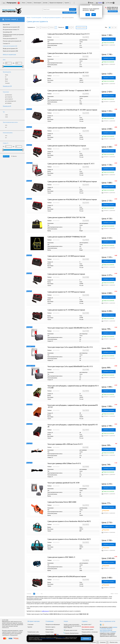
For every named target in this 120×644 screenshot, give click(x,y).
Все (42, 594)
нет (6, 127)
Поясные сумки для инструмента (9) (12, 41)
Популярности (45, 27)
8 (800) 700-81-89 (112, 9)
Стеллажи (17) (6, 44)
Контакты (30, 3)
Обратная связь (113, 11)
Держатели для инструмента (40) (11, 27)
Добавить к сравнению (108, 45)
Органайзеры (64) (7, 32)
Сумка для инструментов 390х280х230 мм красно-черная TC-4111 (71, 164)
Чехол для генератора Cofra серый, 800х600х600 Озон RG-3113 (70, 367)
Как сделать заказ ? (87, 625)
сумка (6, 115)
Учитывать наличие (81, 27)
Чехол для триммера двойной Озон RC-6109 (63, 483)
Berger (7, 79)
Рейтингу (52, 27)
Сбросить (14, 156)
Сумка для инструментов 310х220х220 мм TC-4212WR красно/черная (72, 110)
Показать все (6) (7, 106)
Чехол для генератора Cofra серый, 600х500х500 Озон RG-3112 (70, 347)
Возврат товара (50, 632)
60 (70, 27)
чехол (6, 117)
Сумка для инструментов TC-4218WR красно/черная (66, 310)
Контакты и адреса (50, 627)
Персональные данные (88, 630)
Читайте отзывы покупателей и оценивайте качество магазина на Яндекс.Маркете (72, 626)
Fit (6, 77)
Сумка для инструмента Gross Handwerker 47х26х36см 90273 (69, 539)
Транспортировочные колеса (10, 122)
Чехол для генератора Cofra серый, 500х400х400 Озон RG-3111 (70, 328)
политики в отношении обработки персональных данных (108, 629)
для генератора (9, 97)
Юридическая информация (56, 3)
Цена (4, 60)
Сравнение (103, 642)
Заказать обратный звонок (72, 633)
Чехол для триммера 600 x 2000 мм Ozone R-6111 (65, 444)
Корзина (100, 3)
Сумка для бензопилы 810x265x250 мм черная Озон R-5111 (69, 34)
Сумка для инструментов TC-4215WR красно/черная (66, 274)
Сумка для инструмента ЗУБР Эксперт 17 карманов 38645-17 (69, 91)
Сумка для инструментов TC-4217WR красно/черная (66, 292)
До (14, 63)
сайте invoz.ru (45, 611)
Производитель (7, 72)
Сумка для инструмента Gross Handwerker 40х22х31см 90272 (69, 521)
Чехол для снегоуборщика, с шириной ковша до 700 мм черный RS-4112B (73, 426)
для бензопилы (9, 95)
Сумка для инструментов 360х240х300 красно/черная (67, 128)
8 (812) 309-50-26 (112, 7)
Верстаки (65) (6, 25)
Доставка (45, 3)
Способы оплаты (52, 635)
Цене (38, 27)
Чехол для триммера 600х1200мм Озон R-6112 (64, 464)
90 (73, 27)
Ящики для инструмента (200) (10, 51)
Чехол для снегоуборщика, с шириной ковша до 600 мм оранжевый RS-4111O (73, 406)
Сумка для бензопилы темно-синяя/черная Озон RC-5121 (68, 73)
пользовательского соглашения (108, 632)
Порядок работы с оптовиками (90, 632)
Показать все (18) (7, 86)
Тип (4, 112)
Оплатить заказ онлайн (69, 13)
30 (67, 27)
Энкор (6, 75)
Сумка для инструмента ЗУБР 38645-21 (61, 557)
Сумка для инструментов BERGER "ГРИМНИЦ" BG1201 (67, 237)
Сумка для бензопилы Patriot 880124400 (62, 502)
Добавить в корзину (109, 39)
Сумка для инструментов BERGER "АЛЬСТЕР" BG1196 (66, 218)
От (4, 63)
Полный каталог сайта (33, 632)
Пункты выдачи (37, 3)
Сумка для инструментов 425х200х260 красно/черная (67, 577)
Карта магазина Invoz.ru (34, 635)
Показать (6, 156)
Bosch (6, 81)
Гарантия (67, 3)
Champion (7, 83)
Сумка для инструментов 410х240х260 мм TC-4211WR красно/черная (72, 182)
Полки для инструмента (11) (10, 39)
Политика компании (87, 635)
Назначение (6, 92)
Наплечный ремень (8, 133)
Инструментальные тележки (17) (11, 30)
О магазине (30, 625)
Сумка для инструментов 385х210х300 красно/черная (67, 146)
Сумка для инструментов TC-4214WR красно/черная (66, 256)
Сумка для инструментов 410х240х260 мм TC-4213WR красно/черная (72, 200)
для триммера (8, 103)
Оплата (24, 3)
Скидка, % (6, 143)
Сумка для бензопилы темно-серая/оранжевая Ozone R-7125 (70, 53)
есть (6, 125)
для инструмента (9, 99)
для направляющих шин (11, 101)
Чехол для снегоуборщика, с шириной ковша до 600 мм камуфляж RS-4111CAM (73, 387)
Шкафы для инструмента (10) (10, 49)
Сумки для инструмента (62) (10, 46)
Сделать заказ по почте (71, 630)
